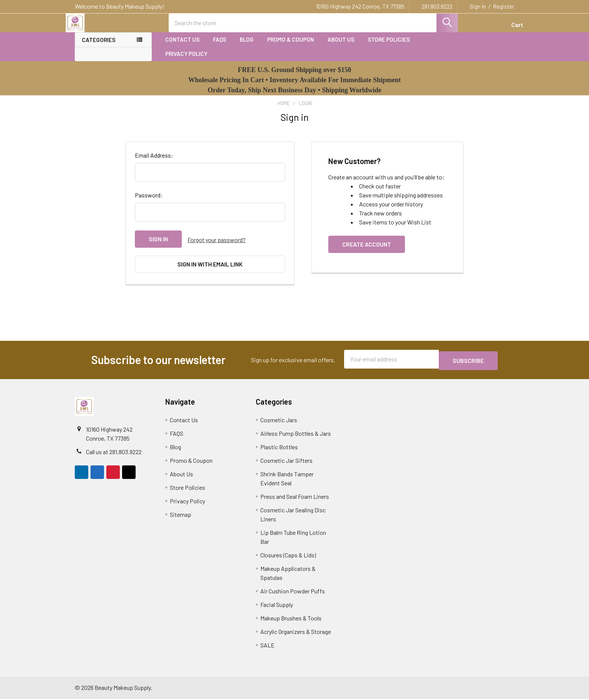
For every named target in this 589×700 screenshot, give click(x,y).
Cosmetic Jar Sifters (286, 461)
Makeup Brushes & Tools (291, 619)
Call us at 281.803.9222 (114, 453)
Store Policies (389, 46)
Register (504, 6)
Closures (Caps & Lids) (288, 556)
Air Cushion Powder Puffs (293, 592)
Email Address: (154, 162)
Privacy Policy (186, 60)
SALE (267, 646)
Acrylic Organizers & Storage (296, 633)
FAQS (220, 46)
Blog (247, 46)
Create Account (367, 251)
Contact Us (182, 46)
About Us (341, 46)
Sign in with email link (210, 269)
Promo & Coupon (291, 46)
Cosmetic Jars (279, 421)
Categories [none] (99, 47)
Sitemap (180, 516)
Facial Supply (277, 606)
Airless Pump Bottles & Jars (296, 434)
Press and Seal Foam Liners (295, 498)
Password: (149, 202)
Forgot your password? (217, 246)
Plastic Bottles (279, 448)
